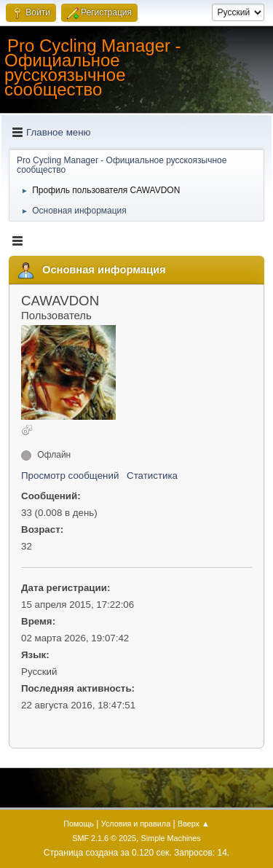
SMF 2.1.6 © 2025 (104, 838)
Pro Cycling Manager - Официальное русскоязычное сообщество (93, 67)
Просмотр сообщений (70, 476)
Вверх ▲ (194, 824)
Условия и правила (136, 824)
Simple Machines (171, 838)
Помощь (79, 824)
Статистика (152, 476)
